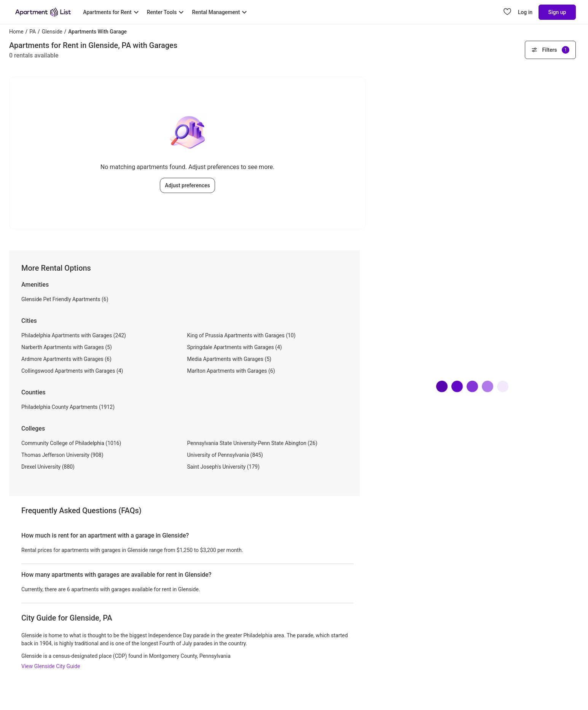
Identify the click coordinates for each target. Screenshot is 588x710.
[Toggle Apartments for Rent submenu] (112, 12)
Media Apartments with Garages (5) (229, 359)
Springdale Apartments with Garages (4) (235, 347)
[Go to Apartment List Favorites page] (507, 12)
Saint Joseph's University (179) (224, 467)
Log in (525, 12)
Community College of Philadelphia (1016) (71, 443)
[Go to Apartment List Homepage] (43, 12)
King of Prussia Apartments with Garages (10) (241, 335)
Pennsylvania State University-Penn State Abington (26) (252, 443)
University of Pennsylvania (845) (225, 455)
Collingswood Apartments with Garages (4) (72, 371)
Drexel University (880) (48, 467)
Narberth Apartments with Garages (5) (67, 347)
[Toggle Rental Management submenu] (220, 12)
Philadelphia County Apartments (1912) (68, 407)
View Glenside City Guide (51, 666)
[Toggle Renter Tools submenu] (167, 12)
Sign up (557, 12)
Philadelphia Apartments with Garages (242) (74, 335)
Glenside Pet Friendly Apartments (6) (65, 299)
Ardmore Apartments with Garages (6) (66, 359)
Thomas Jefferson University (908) (62, 455)
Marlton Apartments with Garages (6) (231, 371)
